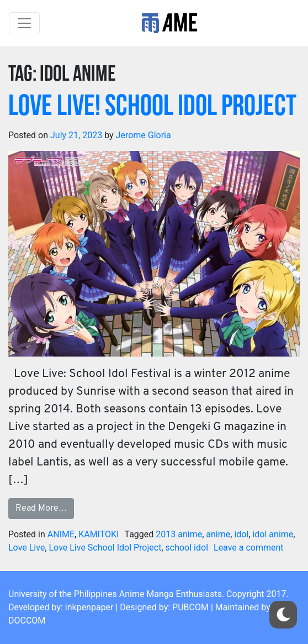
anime (218, 534)
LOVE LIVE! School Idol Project (152, 108)
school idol (187, 548)
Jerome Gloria (144, 135)
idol (241, 534)
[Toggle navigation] (24, 23)
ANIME (61, 534)
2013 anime (179, 534)
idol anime (273, 534)
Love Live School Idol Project (105, 548)
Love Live (26, 548)
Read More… (41, 509)
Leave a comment (249, 548)
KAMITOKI (99, 534)
